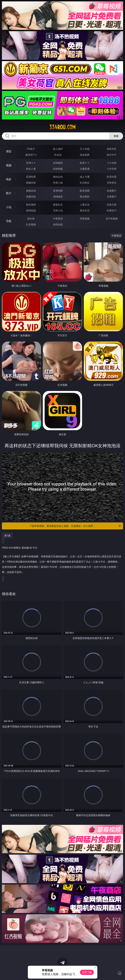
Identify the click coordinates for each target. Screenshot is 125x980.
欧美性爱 (112, 177)
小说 (9, 207)
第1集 (7, 535)
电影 (9, 179)
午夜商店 (58, 218)
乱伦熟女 (85, 183)
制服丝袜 (31, 183)
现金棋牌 (85, 155)
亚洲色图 (58, 191)
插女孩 (31, 218)
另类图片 (112, 197)
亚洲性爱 (31, 177)
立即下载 (87, 972)
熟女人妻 (31, 169)
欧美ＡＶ (85, 163)
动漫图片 (112, 191)
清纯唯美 (58, 197)
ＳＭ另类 (112, 169)
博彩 (9, 151)
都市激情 (31, 205)
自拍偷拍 (58, 163)
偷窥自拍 (31, 191)
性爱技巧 (112, 210)
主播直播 (85, 169)
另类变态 (112, 183)
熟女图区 (85, 197)
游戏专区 (112, 149)
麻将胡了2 (31, 155)
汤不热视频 (112, 218)
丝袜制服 (58, 169)
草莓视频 (85, 218)
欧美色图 (85, 191)
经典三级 (58, 183)
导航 (9, 221)
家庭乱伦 (58, 205)
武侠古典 (112, 205)
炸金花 (58, 155)
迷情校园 (31, 210)
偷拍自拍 (58, 177)
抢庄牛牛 (112, 155)
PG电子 (31, 149)
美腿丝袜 (31, 197)
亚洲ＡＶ (31, 163)
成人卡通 (85, 177)
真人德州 (58, 149)
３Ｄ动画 (112, 163)
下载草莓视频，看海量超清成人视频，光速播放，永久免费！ (75, 526)
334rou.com (62, 127)
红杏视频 (31, 224)
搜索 (116, 136)
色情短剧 (58, 224)
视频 (9, 165)
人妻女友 (85, 205)
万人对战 (85, 149)
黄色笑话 (85, 210)
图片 (9, 193)
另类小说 (58, 210)
